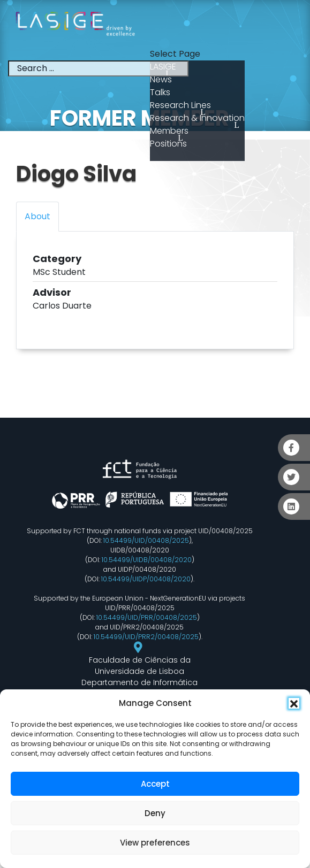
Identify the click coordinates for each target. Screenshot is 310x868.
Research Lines (180, 105)
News (161, 79)
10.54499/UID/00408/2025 (146, 540)
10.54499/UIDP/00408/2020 (146, 579)
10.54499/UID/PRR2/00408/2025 (146, 637)
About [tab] (37, 216)
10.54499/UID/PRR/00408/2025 (147, 617)
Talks (160, 92)
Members (169, 131)
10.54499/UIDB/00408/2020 (147, 560)
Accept (155, 784)
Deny (155, 813)
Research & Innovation (197, 118)
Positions (168, 144)
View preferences (155, 843)
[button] (294, 703)
